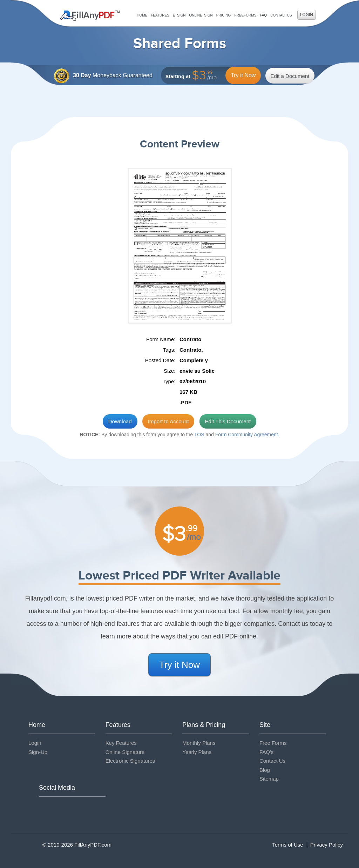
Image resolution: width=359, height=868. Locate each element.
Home (142, 15)
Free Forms (273, 743)
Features (160, 15)
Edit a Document (290, 76)
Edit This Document (228, 421)
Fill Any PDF (90, 16)
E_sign (179, 15)
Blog (265, 770)
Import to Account (168, 421)
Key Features (121, 743)
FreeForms (245, 15)
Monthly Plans (199, 743)
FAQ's (266, 752)
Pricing (224, 15)
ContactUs (281, 15)
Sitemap (269, 779)
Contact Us (272, 761)
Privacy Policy (327, 845)
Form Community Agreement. (247, 435)
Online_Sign (201, 15)
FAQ (263, 15)
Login (307, 15)
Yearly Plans (197, 752)
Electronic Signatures (130, 761)
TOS (199, 435)
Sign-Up (38, 752)
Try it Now (243, 75)
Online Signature (125, 752)
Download (120, 421)
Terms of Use (287, 845)
